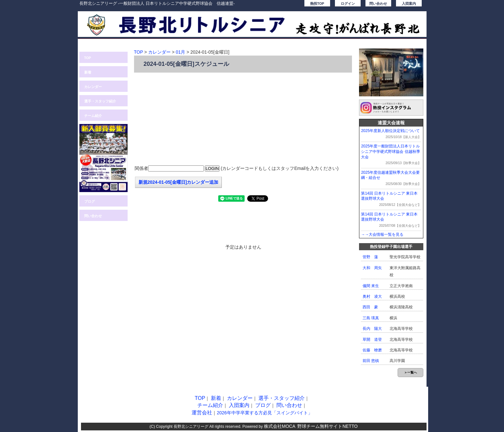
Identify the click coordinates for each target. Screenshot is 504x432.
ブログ (90, 201)
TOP (88, 58)
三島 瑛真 (371, 318)
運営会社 (202, 413)
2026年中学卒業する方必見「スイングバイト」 (264, 413)
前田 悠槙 (371, 361)
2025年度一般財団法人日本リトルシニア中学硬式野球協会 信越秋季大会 (390, 152)
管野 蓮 (370, 257)
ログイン (348, 4)
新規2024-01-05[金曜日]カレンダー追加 (179, 182)
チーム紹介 (93, 116)
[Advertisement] (243, 119)
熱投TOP (317, 4)
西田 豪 (370, 307)
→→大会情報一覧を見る (382, 234)
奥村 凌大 (372, 296)
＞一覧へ (410, 372)
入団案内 (409, 4)
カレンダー (93, 87)
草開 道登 (372, 339)
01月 (181, 52)
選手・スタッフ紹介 (100, 101)
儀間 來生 (371, 286)
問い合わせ (378, 4)
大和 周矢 (372, 268)
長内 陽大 (372, 329)
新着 (88, 72)
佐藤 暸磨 (372, 350)
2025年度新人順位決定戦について (390, 131)
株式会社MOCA (280, 426)
